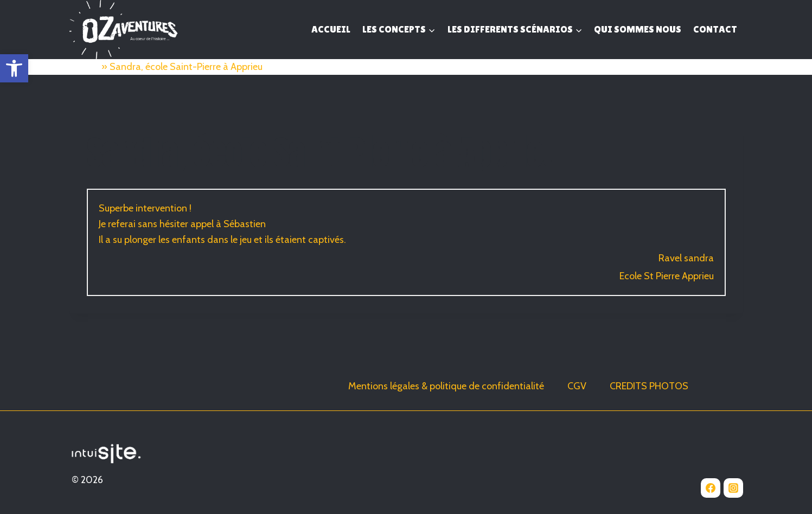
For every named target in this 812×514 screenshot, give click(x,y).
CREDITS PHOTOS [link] (649, 386)
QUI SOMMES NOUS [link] (638, 29)
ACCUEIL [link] (331, 29)
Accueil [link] (84, 67)
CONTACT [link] (715, 29)
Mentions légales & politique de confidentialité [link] (446, 386)
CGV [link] (577, 386)
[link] (14, 68)
